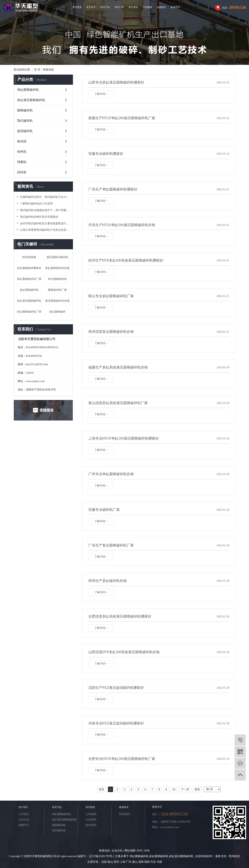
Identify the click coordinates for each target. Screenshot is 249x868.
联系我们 (125, 814)
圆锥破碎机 (25, 110)
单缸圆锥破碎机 (28, 90)
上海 (123, 862)
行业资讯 (91, 820)
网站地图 (130, 851)
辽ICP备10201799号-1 (102, 856)
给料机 (22, 152)
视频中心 (24, 825)
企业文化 (24, 820)
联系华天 (175, 7)
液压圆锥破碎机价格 (57, 301)
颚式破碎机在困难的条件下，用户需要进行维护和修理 (45, 210)
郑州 (117, 862)
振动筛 (22, 141)
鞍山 (111, 862)
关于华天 (91, 7)
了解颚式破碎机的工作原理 (36, 204)
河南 (159, 862)
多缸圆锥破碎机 (29, 290)
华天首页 (77, 7)
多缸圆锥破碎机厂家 (29, 312)
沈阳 (104, 862)
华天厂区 (119, 7)
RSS (140, 851)
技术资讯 (91, 825)
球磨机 (22, 162)
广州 (129, 862)
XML (147, 851)
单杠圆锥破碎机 (57, 279)
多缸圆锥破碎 (57, 312)
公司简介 (24, 814)
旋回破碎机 (25, 131)
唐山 (135, 862)
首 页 (37, 70)
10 (174, 789)
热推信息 (48, 70)
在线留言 (161, 7)
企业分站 (117, 851)
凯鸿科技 (234, 856)
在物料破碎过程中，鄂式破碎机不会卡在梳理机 (45, 197)
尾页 (197, 789)
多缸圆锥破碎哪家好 (29, 268)
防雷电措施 (29, 257)
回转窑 (22, 172)
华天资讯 (133, 7)
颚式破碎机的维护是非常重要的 (39, 217)
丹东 (153, 862)
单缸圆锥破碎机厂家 (29, 279)
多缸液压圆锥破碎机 (31, 100)
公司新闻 (91, 814)
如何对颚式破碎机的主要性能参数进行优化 (45, 223)
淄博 (141, 862)
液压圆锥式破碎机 (57, 257)
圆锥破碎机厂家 (57, 290)
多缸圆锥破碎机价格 (57, 268)
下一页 (185, 789)
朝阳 (147, 862)
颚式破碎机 (25, 121)
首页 (102, 789)
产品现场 (147, 7)
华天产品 (105, 7)
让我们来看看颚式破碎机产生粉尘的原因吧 (45, 230)
